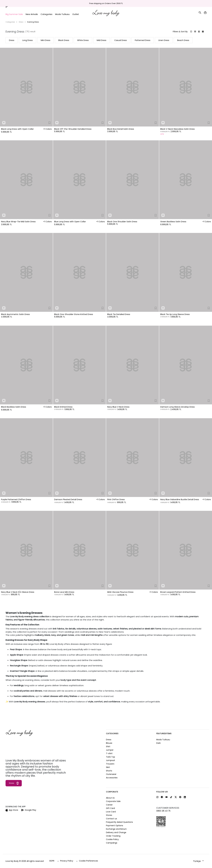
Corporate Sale (113, 801)
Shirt (108, 746)
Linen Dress (164, 40)
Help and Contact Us (197, 4)
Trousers (110, 764)
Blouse (109, 743)
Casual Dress (121, 40)
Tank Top (111, 757)
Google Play (29, 810)
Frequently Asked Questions (119, 822)
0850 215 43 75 (163, 811)
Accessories (112, 778)
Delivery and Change (116, 832)
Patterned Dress (143, 40)
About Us (110, 798)
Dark (158, 743)
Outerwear (111, 774)
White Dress (83, 40)
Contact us (111, 819)
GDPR (52, 861)
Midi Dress (101, 40)
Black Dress (64, 40)
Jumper (110, 750)
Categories (10, 22)
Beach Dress (183, 40)
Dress (21, 22)
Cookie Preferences (88, 861)
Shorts (109, 771)
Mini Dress (46, 40)
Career (109, 805)
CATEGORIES (112, 733)
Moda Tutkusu (163, 740)
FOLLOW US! (162, 792)
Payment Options (115, 826)
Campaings (112, 843)
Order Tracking (170, 4)
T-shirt (109, 753)
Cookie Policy (112, 839)
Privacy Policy (67, 861)
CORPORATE (112, 792)
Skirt (108, 767)
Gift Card (110, 808)
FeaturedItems (164, 733)
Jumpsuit (111, 760)
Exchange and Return (116, 829)
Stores (182, 4)
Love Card (111, 812)
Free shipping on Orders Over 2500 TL (106, 3)
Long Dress (28, 40)
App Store (12, 810)
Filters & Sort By (180, 32)
